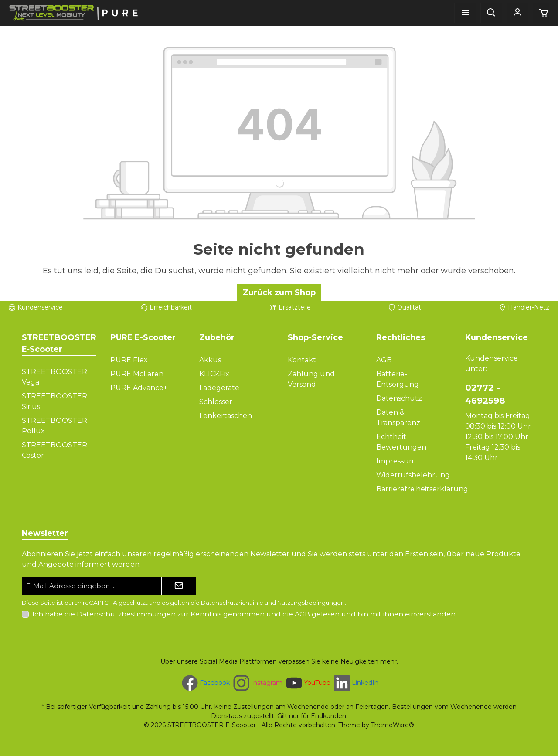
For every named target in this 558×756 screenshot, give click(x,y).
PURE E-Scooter (143, 337)
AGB (384, 360)
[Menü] (465, 13)
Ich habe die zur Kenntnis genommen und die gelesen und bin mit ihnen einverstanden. (245, 614)
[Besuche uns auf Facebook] (205, 683)
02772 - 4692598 (485, 394)
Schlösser (216, 402)
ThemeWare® (393, 725)
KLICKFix (214, 374)
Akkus (210, 360)
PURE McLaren (137, 374)
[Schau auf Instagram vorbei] (257, 683)
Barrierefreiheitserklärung (422, 489)
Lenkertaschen (226, 416)
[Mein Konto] (517, 13)
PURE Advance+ (139, 388)
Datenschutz (399, 398)
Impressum (396, 461)
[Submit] (179, 586)
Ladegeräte (219, 388)
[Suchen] (491, 13)
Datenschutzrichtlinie (232, 603)
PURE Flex (129, 360)
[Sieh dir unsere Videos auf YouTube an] (307, 683)
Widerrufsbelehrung (413, 475)
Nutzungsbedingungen (311, 603)
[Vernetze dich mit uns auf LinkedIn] (355, 683)
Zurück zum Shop (279, 293)
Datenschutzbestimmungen (126, 614)
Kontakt (302, 360)
